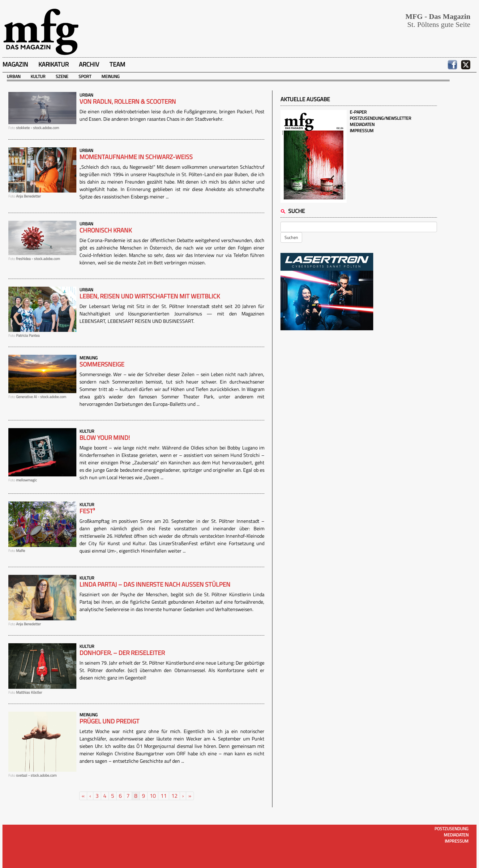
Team (117, 64)
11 (164, 796)
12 (174, 796)
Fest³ (87, 511)
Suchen (291, 237)
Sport (85, 76)
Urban (14, 76)
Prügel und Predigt (109, 721)
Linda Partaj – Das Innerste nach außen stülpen (155, 584)
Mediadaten (362, 124)
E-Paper (358, 112)
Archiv (89, 64)
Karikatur (53, 64)
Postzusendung (451, 829)
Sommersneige (102, 364)
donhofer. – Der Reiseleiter (122, 653)
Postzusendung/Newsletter (381, 118)
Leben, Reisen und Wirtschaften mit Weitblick (150, 296)
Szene (62, 76)
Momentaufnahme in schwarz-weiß (136, 157)
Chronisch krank (106, 230)
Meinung (111, 76)
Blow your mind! (105, 438)
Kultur (38, 76)
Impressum (362, 130)
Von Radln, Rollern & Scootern (128, 102)
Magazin (15, 64)
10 (153, 796)
